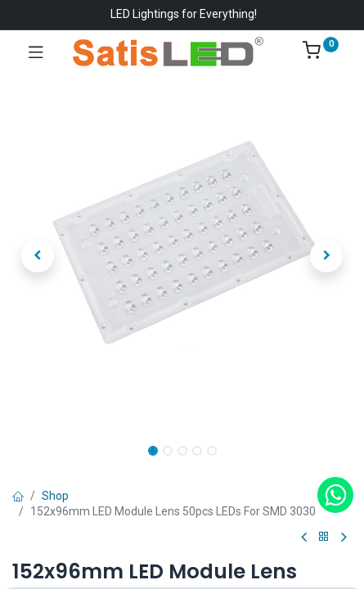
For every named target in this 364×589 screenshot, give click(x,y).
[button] (38, 256)
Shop (55, 496)
